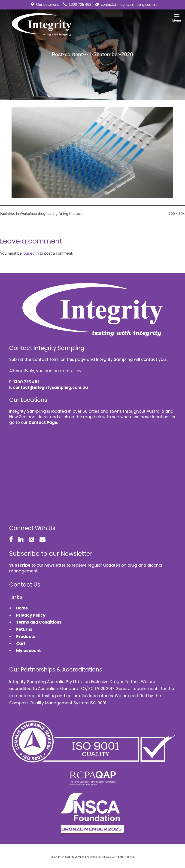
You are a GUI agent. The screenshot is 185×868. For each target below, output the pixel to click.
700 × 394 (177, 214)
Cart (21, 643)
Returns (24, 629)
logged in (31, 253)
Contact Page (43, 422)
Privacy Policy (31, 615)
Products (26, 637)
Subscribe (20, 565)
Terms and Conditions (39, 622)
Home (22, 608)
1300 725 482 (80, 5)
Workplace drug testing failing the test (51, 214)
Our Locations (48, 5)
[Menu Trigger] (177, 17)
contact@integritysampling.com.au (129, 5)
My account (29, 651)
